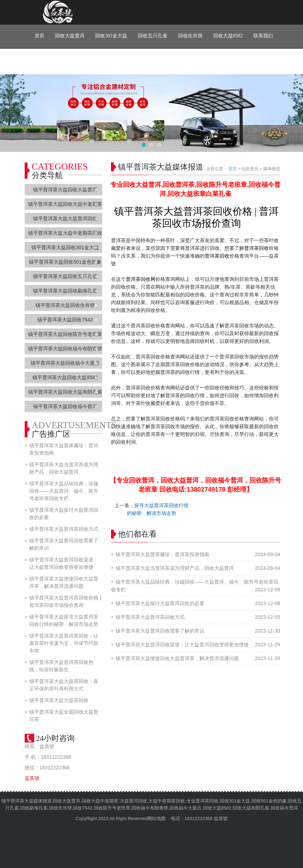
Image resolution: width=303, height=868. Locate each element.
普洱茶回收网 (141, 279)
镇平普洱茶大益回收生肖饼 (65, 305)
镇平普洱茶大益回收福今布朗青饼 (65, 349)
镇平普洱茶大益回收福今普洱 (65, 406)
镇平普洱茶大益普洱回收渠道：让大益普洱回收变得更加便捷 (182, 645)
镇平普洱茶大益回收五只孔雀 (65, 276)
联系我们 (263, 36)
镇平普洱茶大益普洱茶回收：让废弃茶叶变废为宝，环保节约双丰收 (64, 643)
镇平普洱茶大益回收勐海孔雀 (65, 291)
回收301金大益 (111, 36)
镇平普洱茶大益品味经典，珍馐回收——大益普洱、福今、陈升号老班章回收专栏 (64, 491)
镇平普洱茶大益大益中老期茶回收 (65, 233)
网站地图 (156, 818)
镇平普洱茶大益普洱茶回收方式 (150, 617)
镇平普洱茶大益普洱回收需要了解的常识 (160, 631)
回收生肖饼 (190, 36)
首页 (39, 36)
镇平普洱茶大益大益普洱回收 (65, 218)
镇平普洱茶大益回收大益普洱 (65, 190)
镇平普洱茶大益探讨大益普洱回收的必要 (160, 603)
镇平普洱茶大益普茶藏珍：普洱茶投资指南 (162, 554)
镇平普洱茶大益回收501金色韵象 (65, 262)
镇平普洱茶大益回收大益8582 (65, 377)
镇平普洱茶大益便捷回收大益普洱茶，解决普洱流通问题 (177, 658)
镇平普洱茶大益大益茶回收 (59, 700)
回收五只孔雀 (153, 36)
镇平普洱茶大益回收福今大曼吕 (65, 363)
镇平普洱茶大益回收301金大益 (65, 247)
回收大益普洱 (70, 36)
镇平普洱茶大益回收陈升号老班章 (65, 334)
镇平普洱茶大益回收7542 (65, 320)
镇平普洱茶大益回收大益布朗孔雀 (65, 392)
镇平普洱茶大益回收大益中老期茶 (65, 204)
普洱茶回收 (256, 248)
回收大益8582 (228, 36)
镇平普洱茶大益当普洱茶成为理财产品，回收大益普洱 (175, 568)
